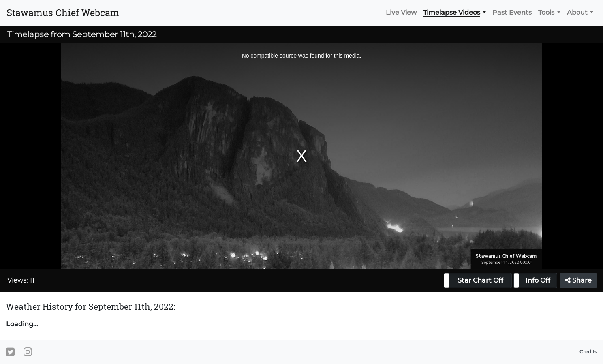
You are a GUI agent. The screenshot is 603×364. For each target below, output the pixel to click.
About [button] (577, 12)
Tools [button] (546, 12)
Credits (588, 352)
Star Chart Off (480, 280)
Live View (401, 12)
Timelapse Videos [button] (452, 12)
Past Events (512, 12)
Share (578, 280)
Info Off (538, 280)
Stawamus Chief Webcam (63, 13)
